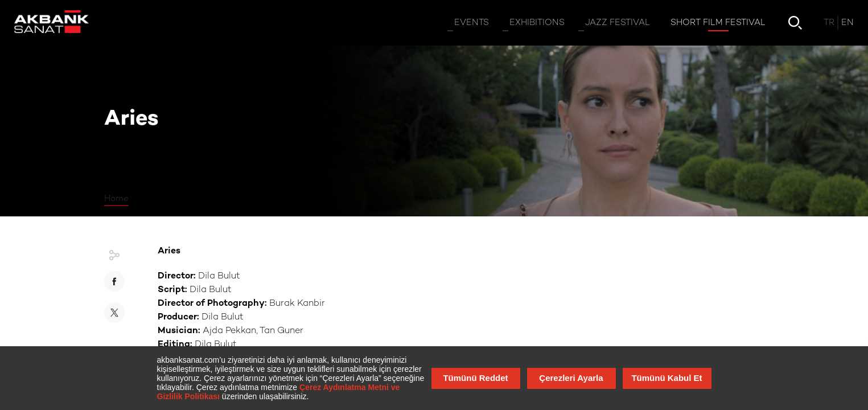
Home (116, 199)
